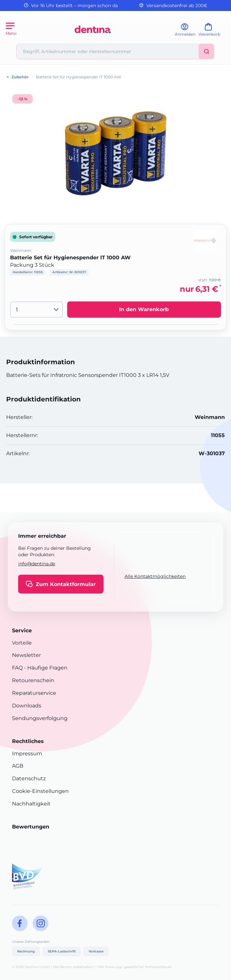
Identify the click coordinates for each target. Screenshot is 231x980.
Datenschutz (29, 778)
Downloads (27, 706)
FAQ (17, 668)
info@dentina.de (37, 564)
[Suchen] (206, 51)
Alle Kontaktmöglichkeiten (155, 576)
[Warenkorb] (212, 32)
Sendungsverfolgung (40, 718)
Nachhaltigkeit (31, 804)
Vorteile (22, 643)
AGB (18, 766)
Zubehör (20, 77)
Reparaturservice (34, 693)
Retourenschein (33, 680)
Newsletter (26, 655)
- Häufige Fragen (45, 668)
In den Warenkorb (144, 309)
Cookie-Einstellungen (40, 791)
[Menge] (36, 310)
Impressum (27, 754)
